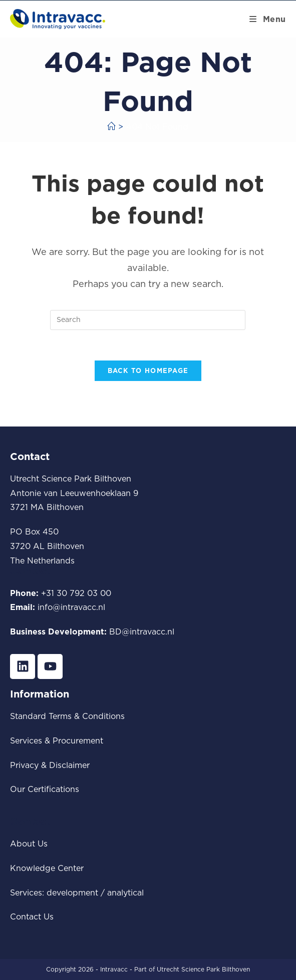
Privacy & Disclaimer (50, 765)
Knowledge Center (47, 868)
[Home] (111, 126)
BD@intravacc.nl (142, 631)
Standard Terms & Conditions (67, 716)
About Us (29, 843)
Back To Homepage (148, 370)
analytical (125, 892)
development (72, 892)
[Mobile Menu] (268, 19)
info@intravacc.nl (71, 607)
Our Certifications (45, 789)
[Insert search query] (148, 320)
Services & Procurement (57, 740)
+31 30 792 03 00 (76, 593)
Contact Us (32, 916)
